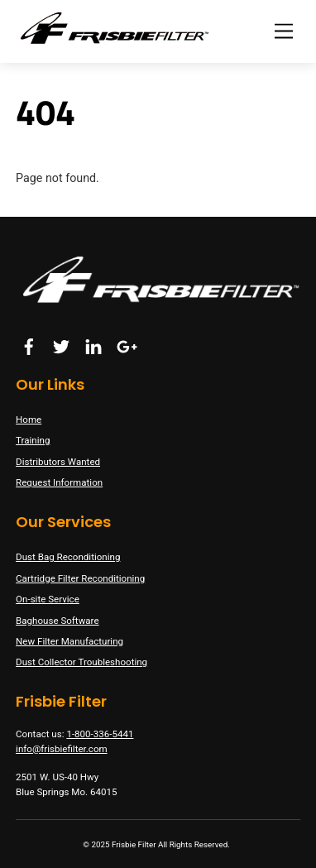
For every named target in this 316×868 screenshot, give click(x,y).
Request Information (59, 482)
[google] (126, 345)
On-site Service (48, 599)
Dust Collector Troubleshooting (81, 662)
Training (33, 440)
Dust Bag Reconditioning (68, 557)
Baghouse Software (57, 621)
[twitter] (61, 345)
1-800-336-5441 (100, 734)
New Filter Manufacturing (69, 641)
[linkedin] (93, 345)
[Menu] (284, 31)
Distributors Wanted (58, 462)
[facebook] (29, 345)
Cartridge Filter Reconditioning (80, 578)
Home (29, 420)
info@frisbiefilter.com (62, 749)
